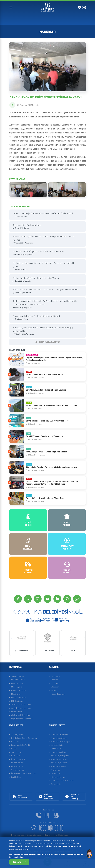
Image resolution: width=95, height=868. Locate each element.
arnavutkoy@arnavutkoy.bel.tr (26, 835)
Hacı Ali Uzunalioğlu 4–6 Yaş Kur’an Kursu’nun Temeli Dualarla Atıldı (47, 215)
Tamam (20, 862)
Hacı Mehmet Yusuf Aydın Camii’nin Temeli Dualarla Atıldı (47, 253)
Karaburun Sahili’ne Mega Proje (47, 227)
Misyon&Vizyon (17, 683)
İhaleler (54, 690)
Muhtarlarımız (56, 749)
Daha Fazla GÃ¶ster (47, 342)
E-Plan (14, 749)
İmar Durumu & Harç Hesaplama (24, 774)
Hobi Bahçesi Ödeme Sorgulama (24, 738)
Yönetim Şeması (18, 676)
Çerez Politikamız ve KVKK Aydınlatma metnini (60, 846)
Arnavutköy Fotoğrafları (60, 756)
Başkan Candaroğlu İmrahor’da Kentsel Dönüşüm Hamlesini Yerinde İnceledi (47, 240)
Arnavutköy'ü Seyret (59, 763)
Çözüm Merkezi (17, 770)
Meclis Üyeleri (17, 687)
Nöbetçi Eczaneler (58, 694)
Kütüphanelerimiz (58, 777)
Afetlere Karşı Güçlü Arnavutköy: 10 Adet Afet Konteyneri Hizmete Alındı (47, 291)
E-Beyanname (17, 766)
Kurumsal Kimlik (18, 680)
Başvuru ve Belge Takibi (21, 745)
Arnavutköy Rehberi (59, 752)
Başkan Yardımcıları (19, 690)
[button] (11, 638)
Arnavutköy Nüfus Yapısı (60, 742)
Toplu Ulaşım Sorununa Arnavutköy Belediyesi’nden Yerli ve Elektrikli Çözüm (47, 266)
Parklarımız (55, 774)
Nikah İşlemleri (17, 763)
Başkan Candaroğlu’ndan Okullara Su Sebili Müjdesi (47, 280)
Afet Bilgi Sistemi (18, 734)
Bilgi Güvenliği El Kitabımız (22, 719)
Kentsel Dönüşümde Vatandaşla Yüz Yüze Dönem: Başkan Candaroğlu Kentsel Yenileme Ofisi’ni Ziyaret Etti (47, 304)
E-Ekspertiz (16, 742)
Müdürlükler (16, 694)
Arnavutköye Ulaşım (59, 738)
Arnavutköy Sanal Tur (59, 766)
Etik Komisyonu (17, 701)
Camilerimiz (56, 784)
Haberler (54, 680)
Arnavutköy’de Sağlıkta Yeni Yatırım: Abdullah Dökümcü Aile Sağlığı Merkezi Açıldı (47, 331)
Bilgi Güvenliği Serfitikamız (22, 715)
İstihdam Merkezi (18, 759)
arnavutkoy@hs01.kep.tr (56, 835)
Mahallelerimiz (57, 745)
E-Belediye (16, 756)
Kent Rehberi (16, 777)
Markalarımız (17, 712)
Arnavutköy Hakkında (59, 734)
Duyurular (55, 683)
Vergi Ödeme (16, 752)
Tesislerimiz (55, 770)
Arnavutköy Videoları (59, 759)
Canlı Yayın (55, 676)
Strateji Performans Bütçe (21, 708)
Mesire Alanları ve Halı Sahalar (63, 781)
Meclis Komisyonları (19, 697)
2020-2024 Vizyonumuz (21, 705)
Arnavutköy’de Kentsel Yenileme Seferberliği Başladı (47, 318)
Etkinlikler (55, 687)
